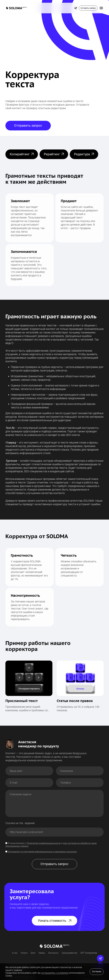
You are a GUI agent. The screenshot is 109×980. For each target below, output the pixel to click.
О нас (15, 953)
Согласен (97, 972)
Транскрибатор (69, 953)
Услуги (24, 953)
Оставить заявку (88, 8)
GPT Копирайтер (89, 953)
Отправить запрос (28, 126)
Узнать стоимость (55, 921)
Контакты (53, 953)
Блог (33, 953)
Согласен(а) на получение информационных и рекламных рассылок (42, 852)
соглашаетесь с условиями (55, 973)
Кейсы (42, 953)
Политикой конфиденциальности (44, 843)
